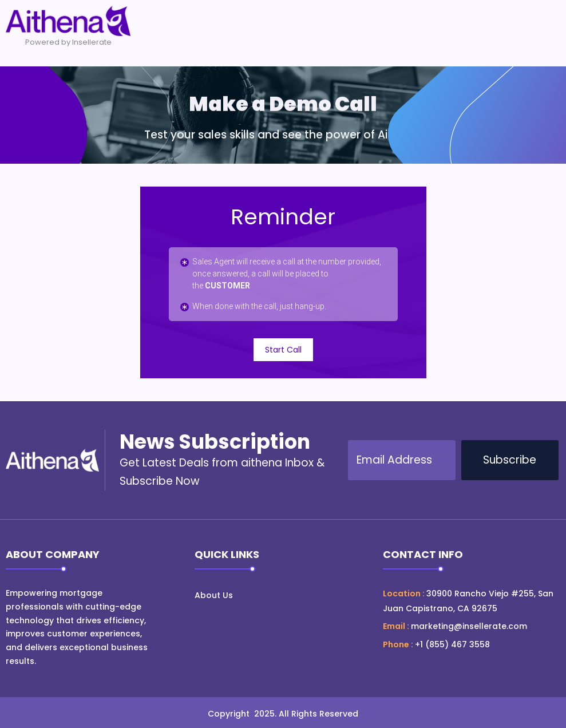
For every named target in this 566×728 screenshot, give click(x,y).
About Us (214, 595)
